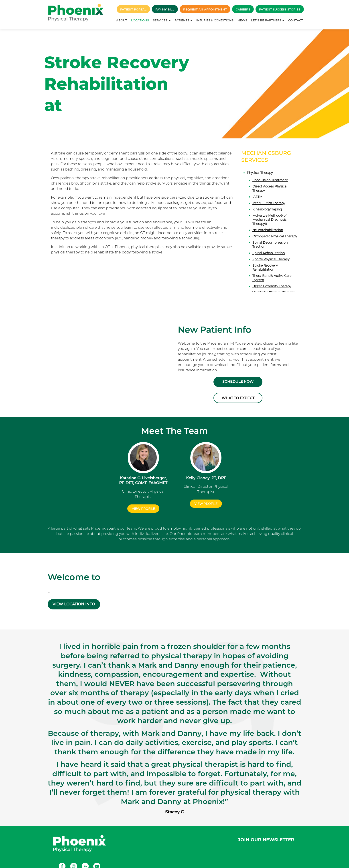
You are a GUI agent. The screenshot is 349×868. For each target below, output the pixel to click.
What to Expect (238, 397)
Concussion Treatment (270, 180)
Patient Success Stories (280, 9)
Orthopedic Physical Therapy (275, 236)
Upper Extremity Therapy (272, 286)
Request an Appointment (205, 9)
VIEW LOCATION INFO (76, 598)
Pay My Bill (165, 9)
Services (162, 20)
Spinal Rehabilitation (269, 253)
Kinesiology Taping (267, 209)
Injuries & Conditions (215, 20)
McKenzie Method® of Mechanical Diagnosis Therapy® (270, 220)
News (242, 20)
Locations (140, 20)
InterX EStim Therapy (269, 203)
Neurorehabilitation (268, 230)
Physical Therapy (260, 173)
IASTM (257, 197)
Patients (183, 20)
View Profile (143, 505)
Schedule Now (238, 381)
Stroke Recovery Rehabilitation (265, 267)
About (122, 20)
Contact (296, 20)
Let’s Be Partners (268, 20)
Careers (243, 9)
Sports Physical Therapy (271, 259)
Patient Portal (133, 9)
